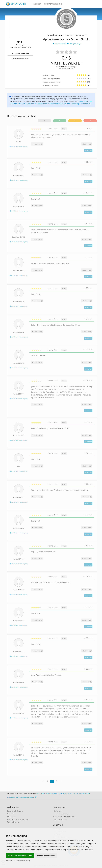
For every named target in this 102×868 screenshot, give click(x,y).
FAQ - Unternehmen (60, 819)
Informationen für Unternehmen (64, 817)
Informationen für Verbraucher (17, 819)
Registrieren (11, 817)
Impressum (10, 861)
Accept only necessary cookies (20, 855)
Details (64, 129)
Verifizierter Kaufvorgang (19, 146)
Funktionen (36, 4)
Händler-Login (58, 811)
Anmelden (10, 814)
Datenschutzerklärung (22, 861)
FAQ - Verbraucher (13, 822)
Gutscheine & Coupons (15, 811)
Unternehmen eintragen (61, 814)
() (87, 144)
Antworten (88, 150)
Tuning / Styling (74, 43)
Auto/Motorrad (59, 43)
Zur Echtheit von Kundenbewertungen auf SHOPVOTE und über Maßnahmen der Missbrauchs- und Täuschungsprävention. (51, 102)
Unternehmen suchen (53, 4)
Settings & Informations (46, 855)
